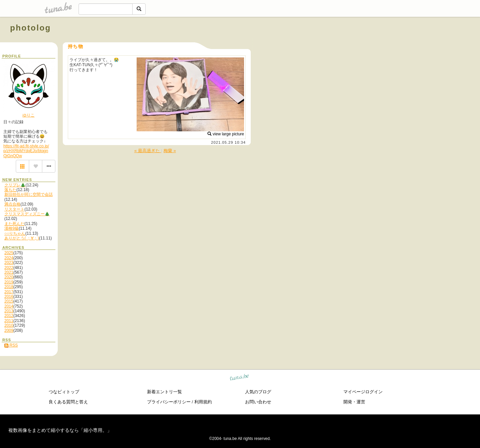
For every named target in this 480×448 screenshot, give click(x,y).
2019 (9, 282)
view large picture (226, 134)
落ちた (10, 190)
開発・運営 (354, 402)
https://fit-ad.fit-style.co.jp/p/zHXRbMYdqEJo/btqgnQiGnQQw (26, 151)
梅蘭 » (170, 151)
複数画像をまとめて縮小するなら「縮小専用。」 (60, 430)
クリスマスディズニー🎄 (27, 214)
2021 (9, 272)
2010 (9, 325)
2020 (9, 277)
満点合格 (12, 204)
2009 (9, 330)
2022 (9, 268)
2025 (9, 253)
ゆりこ (29, 115)
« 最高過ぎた (148, 151)
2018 (9, 287)
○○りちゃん (15, 233)
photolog (31, 28)
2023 (9, 263)
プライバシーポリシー (169, 402)
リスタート (14, 209)
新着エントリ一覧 (164, 392)
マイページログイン (363, 392)
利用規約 (203, 402)
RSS (11, 345)
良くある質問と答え (68, 402)
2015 (9, 301)
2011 (9, 321)
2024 (9, 258)
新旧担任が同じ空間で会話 (29, 194)
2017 (9, 292)
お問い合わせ (258, 402)
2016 (9, 297)
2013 (9, 311)
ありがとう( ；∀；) (22, 238)
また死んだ (14, 224)
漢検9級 (12, 228)
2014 (9, 306)
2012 (9, 316)
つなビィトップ (64, 392)
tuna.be (239, 378)
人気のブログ (258, 392)
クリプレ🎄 (15, 185)
